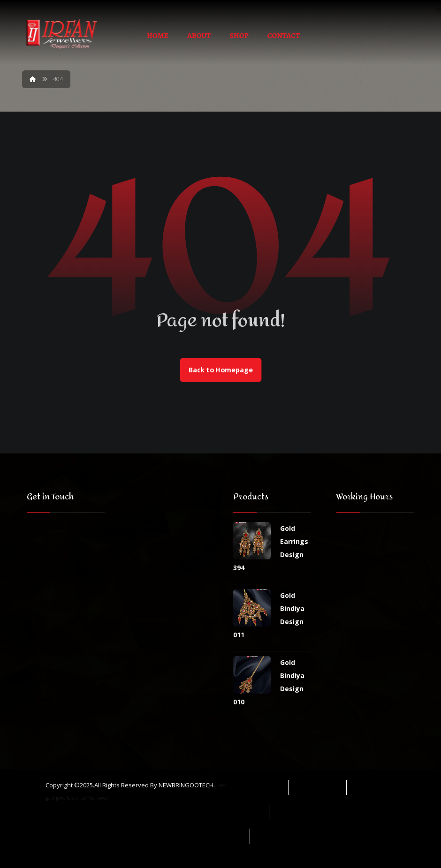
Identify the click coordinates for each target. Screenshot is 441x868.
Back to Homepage (220, 370)
